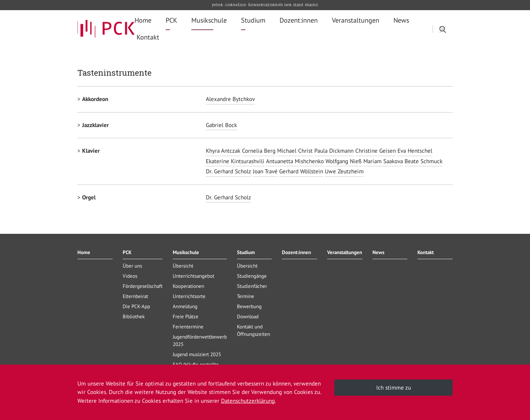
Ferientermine (188, 327)
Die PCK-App (136, 306)
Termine (246, 296)
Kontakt (426, 252)
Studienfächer (252, 286)
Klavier (91, 151)
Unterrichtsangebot (194, 276)
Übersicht (183, 266)
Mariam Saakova (383, 161)
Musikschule (186, 252)
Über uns (132, 266)
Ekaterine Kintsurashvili (235, 161)
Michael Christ (295, 151)
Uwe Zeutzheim (344, 171)
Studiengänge (252, 276)
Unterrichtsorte (189, 296)
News (378, 252)
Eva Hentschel (415, 151)
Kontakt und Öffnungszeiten (254, 330)
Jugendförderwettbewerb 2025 (200, 340)
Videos (130, 276)
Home (84, 252)
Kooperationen (188, 286)
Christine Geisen (376, 151)
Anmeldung (185, 306)
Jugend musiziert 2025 (197, 354)
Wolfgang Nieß (344, 161)
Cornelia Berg (259, 151)
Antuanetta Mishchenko (295, 161)
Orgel (89, 197)
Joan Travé (265, 171)
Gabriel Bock (221, 125)
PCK (127, 252)
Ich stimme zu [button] (394, 388)
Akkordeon (95, 99)
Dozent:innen (296, 252)
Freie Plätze (186, 316)
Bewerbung (249, 306)
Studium (246, 252)
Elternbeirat (135, 296)
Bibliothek (134, 316)
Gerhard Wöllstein (301, 171)
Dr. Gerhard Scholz (228, 171)
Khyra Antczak (223, 151)
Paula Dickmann (334, 151)
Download (248, 316)
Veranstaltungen (345, 252)
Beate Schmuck (424, 161)
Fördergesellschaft (143, 286)
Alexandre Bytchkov (230, 99)
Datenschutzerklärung (248, 401)
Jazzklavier (95, 125)
